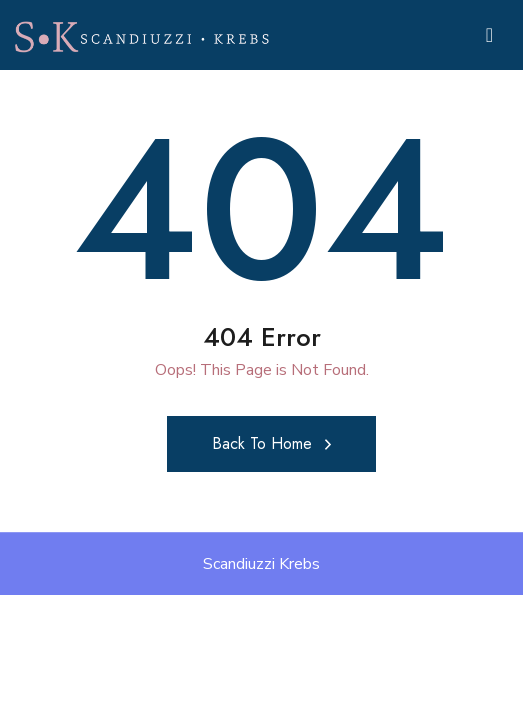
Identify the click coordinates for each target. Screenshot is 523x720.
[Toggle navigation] (489, 35)
